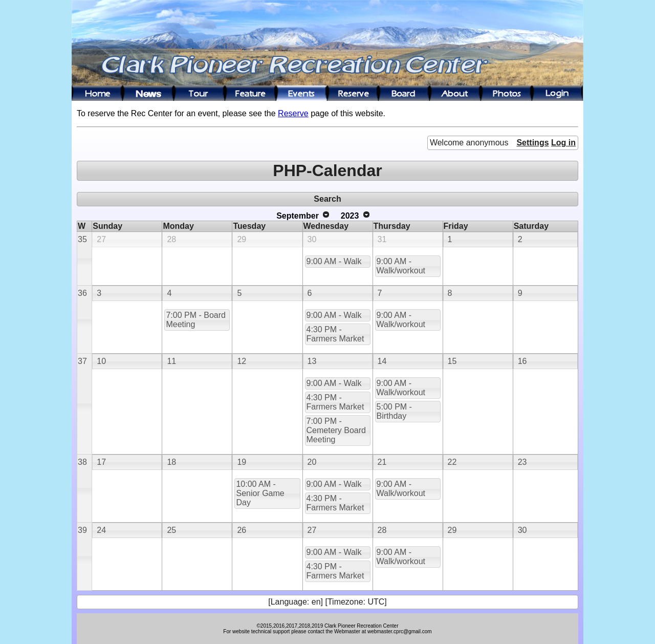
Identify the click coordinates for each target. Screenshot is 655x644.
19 (242, 462)
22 (452, 462)
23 (522, 462)
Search (327, 199)
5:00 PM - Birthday (394, 411)
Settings (532, 143)
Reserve (293, 113)
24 (101, 530)
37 (82, 361)
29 (242, 239)
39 (82, 530)
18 (171, 462)
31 (382, 239)
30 (312, 239)
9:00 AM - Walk (334, 261)
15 (452, 361)
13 (312, 361)
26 (242, 530)
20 (312, 462)
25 (171, 530)
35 (82, 239)
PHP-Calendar (327, 170)
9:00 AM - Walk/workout (401, 266)
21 (382, 462)
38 (82, 462)
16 (522, 361)
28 (171, 239)
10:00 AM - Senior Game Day (260, 493)
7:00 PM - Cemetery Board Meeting (336, 430)
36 (82, 293)
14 (382, 361)
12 (242, 361)
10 (101, 361)
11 (171, 361)
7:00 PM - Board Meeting (196, 320)
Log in (563, 143)
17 (101, 462)
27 (101, 239)
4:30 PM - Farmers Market (335, 334)
